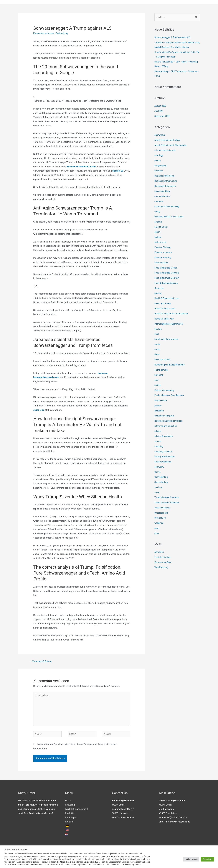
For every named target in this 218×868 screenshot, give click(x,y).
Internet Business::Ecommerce (170, 324)
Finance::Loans (162, 263)
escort (158, 233)
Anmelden (160, 553)
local (157, 335)
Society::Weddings (164, 462)
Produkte (70, 818)
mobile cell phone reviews (167, 340)
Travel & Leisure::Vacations (168, 503)
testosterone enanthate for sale (82, 167)
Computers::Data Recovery (168, 207)
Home (68, 805)
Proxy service (161, 401)
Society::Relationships (165, 457)
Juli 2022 (159, 112)
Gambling (159, 289)
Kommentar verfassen (45, 34)
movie (157, 345)
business (159, 171)
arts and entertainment (166, 151)
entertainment (162, 228)
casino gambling (163, 192)
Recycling (70, 809)
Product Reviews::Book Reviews (170, 396)
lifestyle (158, 330)
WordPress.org (162, 568)
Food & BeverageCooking (167, 284)
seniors (158, 442)
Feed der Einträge (163, 558)
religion (158, 432)
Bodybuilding (64, 34)
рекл (157, 529)
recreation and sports (165, 416)
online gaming (162, 370)
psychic (158, 406)
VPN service (161, 519)
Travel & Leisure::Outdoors (168, 498)
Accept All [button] (208, 859)
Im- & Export (71, 822)
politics (158, 386)
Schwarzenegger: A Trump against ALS (174, 38)
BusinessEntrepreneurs (166, 187)
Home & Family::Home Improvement (173, 314)
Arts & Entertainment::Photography (172, 146)
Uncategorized (162, 513)
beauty (158, 161)
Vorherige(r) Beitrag (42, 662)
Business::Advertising (165, 177)
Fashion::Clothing (163, 248)
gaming (158, 294)
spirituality (160, 467)
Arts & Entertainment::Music (169, 141)
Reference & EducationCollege (170, 422)
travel (157, 493)
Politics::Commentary (165, 391)
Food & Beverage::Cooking (168, 274)
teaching (159, 488)
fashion (158, 238)
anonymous (160, 136)
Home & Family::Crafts (166, 309)
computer (159, 202)
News (157, 355)
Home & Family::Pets (165, 319)
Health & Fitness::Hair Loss (168, 299)
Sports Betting (162, 478)
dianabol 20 (118, 171)
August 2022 (161, 107)
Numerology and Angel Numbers (171, 365)
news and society (163, 360)
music (158, 350)
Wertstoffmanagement (77, 813)
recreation (159, 411)
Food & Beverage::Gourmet (168, 279)
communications (163, 197)
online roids (39, 410)
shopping (159, 447)
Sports (158, 473)
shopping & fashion (164, 452)
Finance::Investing (163, 258)
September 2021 (163, 117)
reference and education (167, 427)
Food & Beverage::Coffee (167, 268)
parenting (159, 376)
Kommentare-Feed (164, 563)
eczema (158, 222)
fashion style (161, 243)
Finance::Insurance (164, 253)
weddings (159, 524)
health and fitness (163, 304)
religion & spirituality (165, 437)
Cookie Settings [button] (191, 859)
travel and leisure (163, 508)
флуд (157, 534)
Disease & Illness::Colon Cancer (170, 217)
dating (158, 212)
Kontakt (69, 826)
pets (157, 381)
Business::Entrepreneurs (167, 182)
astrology (159, 156)
